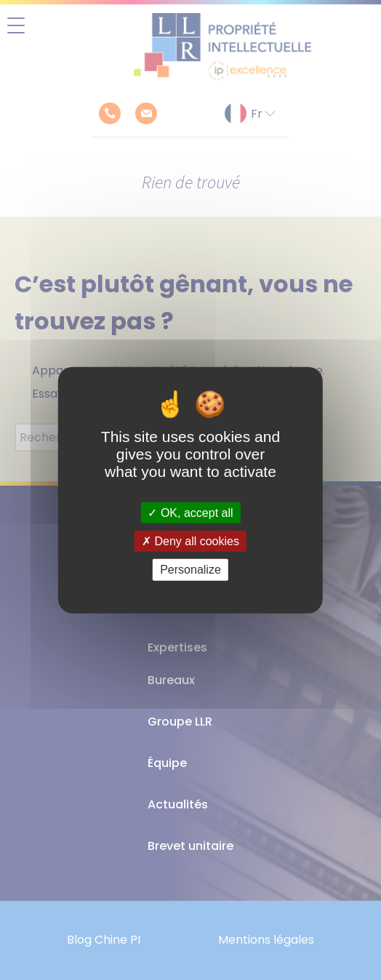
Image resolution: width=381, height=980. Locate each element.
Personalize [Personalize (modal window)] (190, 570)
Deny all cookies (190, 541)
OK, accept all (190, 513)
